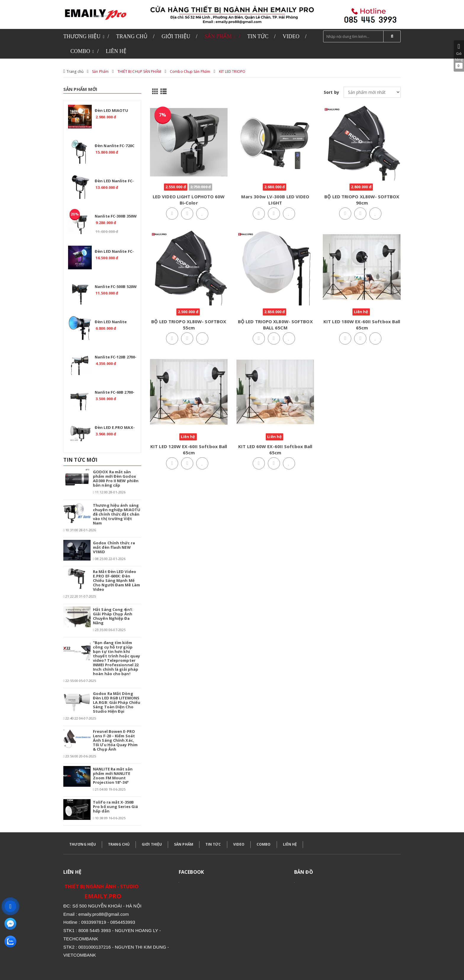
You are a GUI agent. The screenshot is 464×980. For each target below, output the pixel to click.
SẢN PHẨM (184, 844)
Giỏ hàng (459, 56)
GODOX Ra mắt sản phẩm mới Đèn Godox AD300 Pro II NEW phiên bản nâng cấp (116, 478)
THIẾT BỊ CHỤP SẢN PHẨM (139, 71)
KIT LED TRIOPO (232, 71)
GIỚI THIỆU (152, 844)
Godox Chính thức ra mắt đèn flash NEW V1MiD (114, 547)
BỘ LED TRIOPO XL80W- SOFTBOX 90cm (362, 200)
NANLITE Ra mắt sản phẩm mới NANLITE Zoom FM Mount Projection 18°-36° (113, 776)
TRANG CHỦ (119, 844)
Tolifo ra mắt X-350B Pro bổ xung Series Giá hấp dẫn (115, 807)
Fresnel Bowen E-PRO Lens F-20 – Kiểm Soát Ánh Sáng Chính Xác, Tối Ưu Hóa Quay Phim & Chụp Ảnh (115, 740)
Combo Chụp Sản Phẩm (190, 71)
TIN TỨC (213, 844)
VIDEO (239, 844)
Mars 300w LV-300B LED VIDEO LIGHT (275, 200)
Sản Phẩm (100, 71)
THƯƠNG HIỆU (83, 844)
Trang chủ (75, 71)
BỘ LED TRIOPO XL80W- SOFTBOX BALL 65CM (275, 325)
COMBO (264, 844)
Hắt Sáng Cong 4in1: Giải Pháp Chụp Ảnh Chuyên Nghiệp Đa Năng (113, 616)
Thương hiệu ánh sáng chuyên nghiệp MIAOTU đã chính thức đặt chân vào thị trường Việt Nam (117, 514)
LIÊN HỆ (290, 844)
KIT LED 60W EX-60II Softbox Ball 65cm (275, 449)
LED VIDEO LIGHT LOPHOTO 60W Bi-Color (189, 200)
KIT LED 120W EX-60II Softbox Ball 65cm (189, 449)
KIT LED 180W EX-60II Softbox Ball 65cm (362, 325)
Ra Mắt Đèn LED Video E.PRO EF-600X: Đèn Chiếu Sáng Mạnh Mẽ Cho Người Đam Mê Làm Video (116, 580)
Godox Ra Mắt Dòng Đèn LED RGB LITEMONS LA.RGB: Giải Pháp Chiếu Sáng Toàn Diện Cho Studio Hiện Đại (117, 702)
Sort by (331, 92)
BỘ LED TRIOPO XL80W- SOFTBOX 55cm (189, 325)
